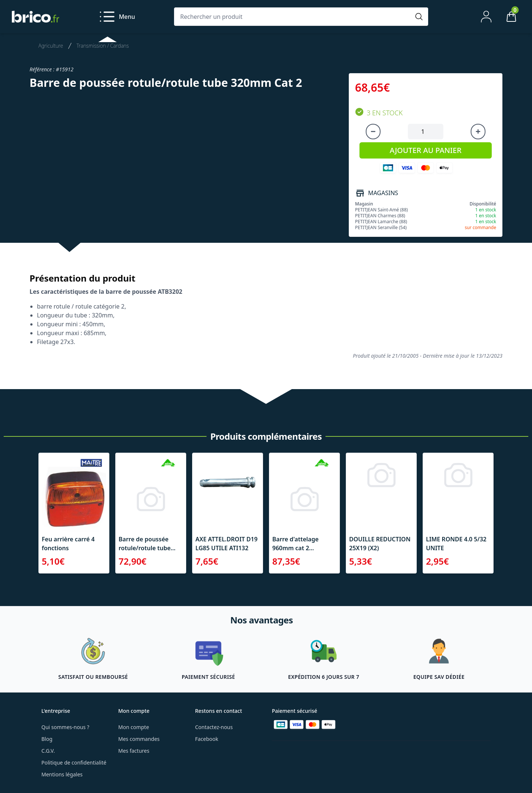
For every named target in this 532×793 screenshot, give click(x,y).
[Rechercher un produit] (294, 17)
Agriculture (51, 46)
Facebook (207, 739)
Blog (47, 739)
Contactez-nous (214, 727)
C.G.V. (48, 751)
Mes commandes (139, 739)
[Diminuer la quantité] (373, 132)
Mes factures (134, 751)
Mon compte (134, 727)
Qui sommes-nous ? (65, 727)
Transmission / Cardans (103, 46)
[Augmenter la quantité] (478, 132)
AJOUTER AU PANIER (426, 150)
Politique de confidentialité (74, 763)
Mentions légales (62, 774)
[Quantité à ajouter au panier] (426, 132)
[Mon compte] (486, 17)
